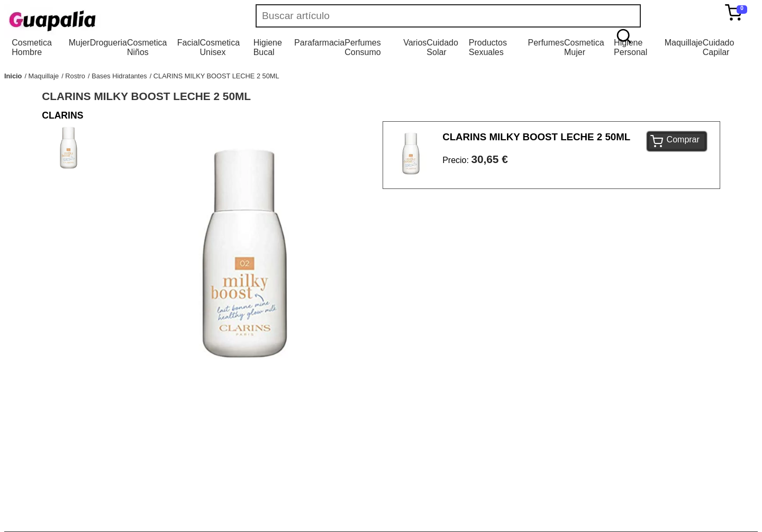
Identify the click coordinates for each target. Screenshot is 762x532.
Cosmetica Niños (147, 47)
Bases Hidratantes (119, 76)
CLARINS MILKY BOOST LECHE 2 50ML (216, 76)
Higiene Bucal (268, 47)
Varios (415, 43)
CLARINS (62, 115)
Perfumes (546, 43)
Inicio (13, 76)
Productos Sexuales (488, 47)
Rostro (75, 76)
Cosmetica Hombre (32, 47)
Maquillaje (684, 43)
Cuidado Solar (442, 47)
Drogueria (108, 43)
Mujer (79, 43)
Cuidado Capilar (719, 47)
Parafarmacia (319, 43)
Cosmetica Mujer (584, 47)
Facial (189, 43)
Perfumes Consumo (362, 47)
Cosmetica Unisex (220, 47)
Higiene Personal (631, 47)
